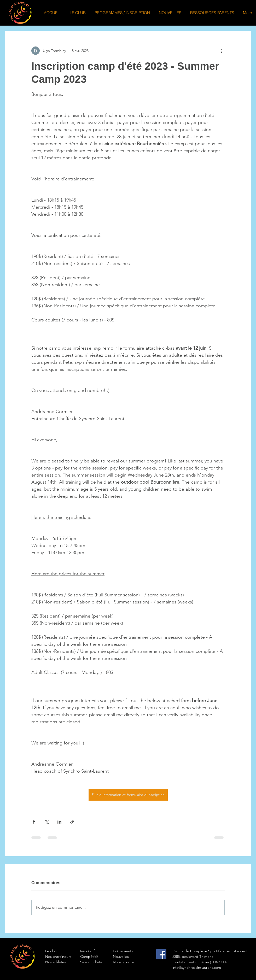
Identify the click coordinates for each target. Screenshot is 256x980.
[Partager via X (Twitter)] (47, 822)
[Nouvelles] (131, 957)
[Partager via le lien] (72, 822)
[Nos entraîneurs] (64, 957)
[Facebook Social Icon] (161, 954)
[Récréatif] (99, 951)
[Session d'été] (99, 962)
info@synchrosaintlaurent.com (197, 967)
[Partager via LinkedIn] (59, 822)
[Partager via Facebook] (34, 822)
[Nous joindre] (131, 962)
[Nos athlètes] (64, 962)
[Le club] (64, 951)
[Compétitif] (99, 957)
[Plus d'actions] (222, 51)
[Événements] (131, 951)
